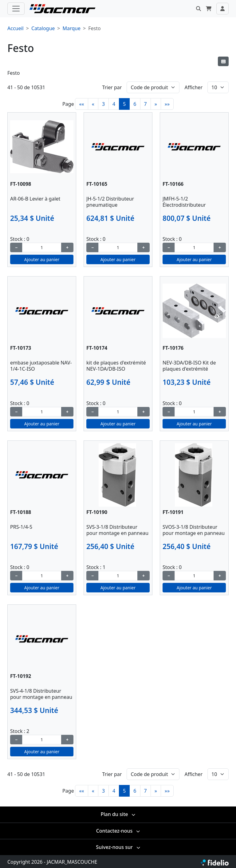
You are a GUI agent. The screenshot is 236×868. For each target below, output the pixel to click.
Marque (71, 28)
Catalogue (43, 28)
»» (167, 104)
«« (81, 104)
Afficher (193, 87)
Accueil (16, 28)
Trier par (112, 87)
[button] (199, 9)
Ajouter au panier (42, 259)
